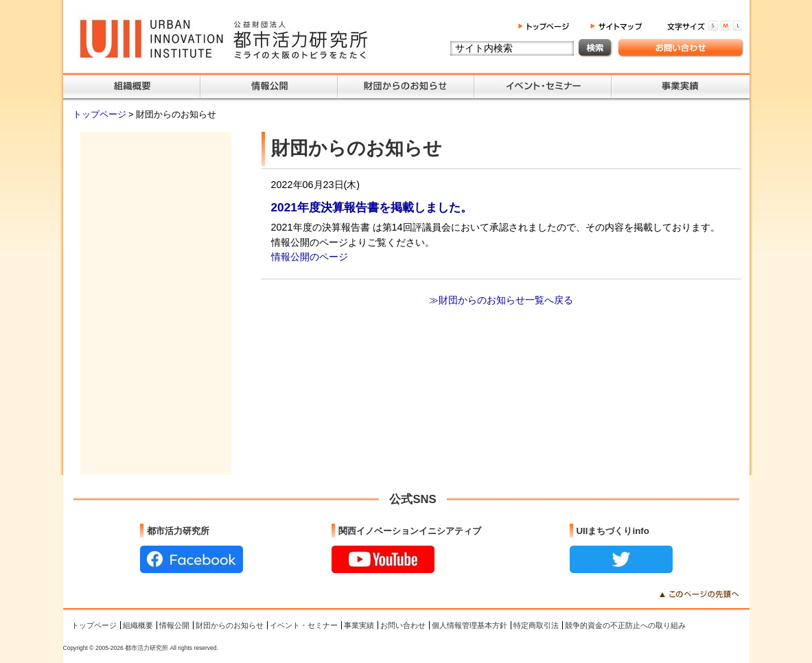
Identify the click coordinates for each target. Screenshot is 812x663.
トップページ (101, 114)
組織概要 (138, 625)
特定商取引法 (536, 625)
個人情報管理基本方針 (469, 625)
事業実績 (359, 625)
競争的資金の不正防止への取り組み (625, 625)
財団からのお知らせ (230, 625)
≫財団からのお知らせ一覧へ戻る (501, 300)
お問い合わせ (403, 625)
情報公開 (174, 625)
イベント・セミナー (304, 625)
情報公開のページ (310, 257)
